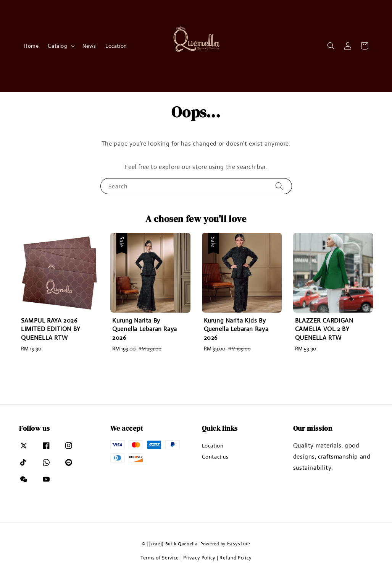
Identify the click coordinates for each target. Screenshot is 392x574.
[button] (331, 46)
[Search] (279, 186)
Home (31, 46)
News (89, 46)
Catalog (57, 46)
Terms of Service (160, 558)
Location (116, 46)
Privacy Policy (199, 558)
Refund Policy (236, 558)
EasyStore (239, 544)
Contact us (215, 457)
